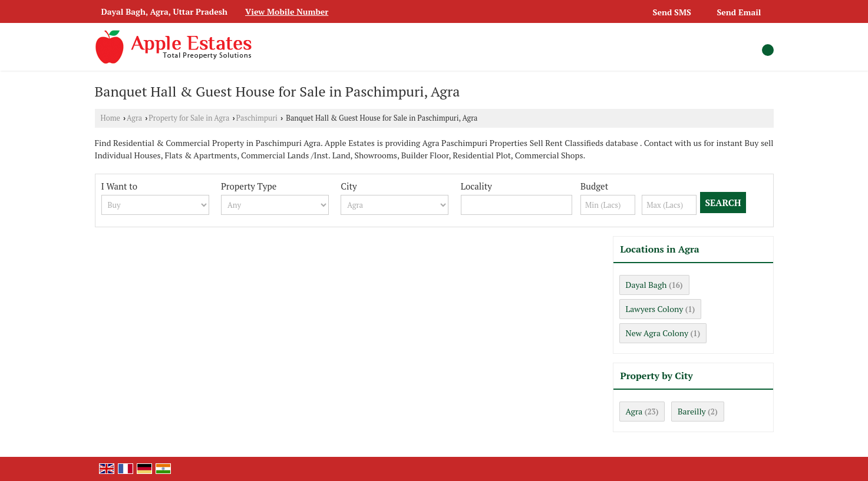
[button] (287, 11)
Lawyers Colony (655, 309)
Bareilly (692, 411)
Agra (134, 118)
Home (110, 118)
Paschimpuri (257, 118)
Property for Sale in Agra (189, 118)
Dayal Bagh (646, 285)
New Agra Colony (657, 333)
